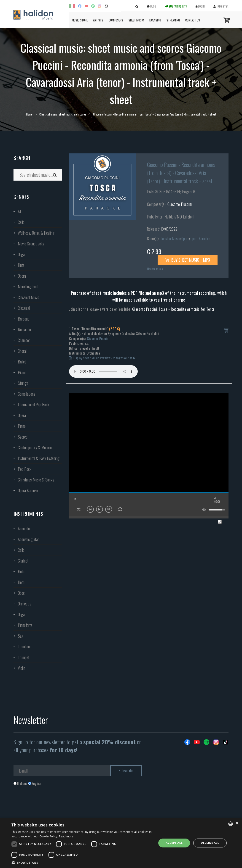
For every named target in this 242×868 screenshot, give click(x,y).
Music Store (80, 20)
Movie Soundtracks (31, 244)
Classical (24, 308)
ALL (20, 211)
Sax (20, 636)
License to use (155, 269)
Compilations (27, 394)
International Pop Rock (34, 405)
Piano (22, 372)
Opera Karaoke (28, 490)
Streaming (173, 20)
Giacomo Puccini (180, 204)
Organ (22, 254)
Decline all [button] (210, 843)
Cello (21, 222)
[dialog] (121, 843)
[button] (82, 862)
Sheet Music (136, 20)
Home (29, 114)
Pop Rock (25, 469)
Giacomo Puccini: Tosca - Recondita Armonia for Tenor (173, 309)
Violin (22, 668)
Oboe (21, 593)
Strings (23, 383)
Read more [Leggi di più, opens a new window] (66, 836)
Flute (21, 265)
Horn (21, 582)
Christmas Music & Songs (36, 480)
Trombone (25, 647)
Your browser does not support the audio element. (103, 371)
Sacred (23, 437)
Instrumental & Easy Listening (39, 458)
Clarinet (23, 561)
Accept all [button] (174, 843)
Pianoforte (25, 625)
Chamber (24, 340)
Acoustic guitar (28, 539)
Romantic (24, 329)
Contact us (193, 20)
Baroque (24, 319)
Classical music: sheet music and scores (63, 114)
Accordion (25, 529)
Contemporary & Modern (35, 447)
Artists (98, 20)
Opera (22, 276)
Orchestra (25, 604)
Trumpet (24, 657)
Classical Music (28, 297)
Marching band (28, 287)
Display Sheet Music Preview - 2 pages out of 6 (102, 358)
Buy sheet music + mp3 (188, 260)
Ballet (22, 362)
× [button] (237, 823)
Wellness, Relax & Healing (36, 233)
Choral (22, 351)
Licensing (155, 20)
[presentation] (48, 804)
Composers (116, 20)
